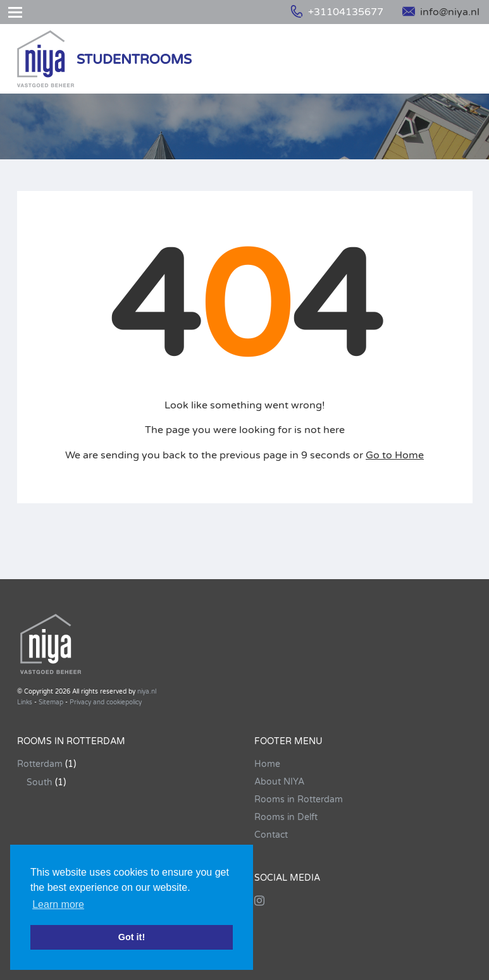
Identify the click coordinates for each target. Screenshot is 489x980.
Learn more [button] (58, 904)
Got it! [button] (132, 937)
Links (25, 702)
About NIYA (279, 782)
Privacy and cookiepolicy (106, 702)
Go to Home (395, 455)
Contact (271, 835)
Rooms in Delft (286, 817)
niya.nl (147, 692)
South (40, 782)
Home (267, 764)
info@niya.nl (441, 12)
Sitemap (51, 702)
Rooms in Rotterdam (299, 799)
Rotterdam (40, 764)
